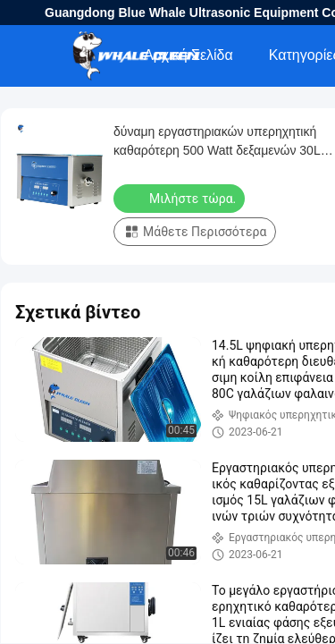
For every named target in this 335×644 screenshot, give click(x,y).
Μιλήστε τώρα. (181, 198)
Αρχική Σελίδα (188, 55)
